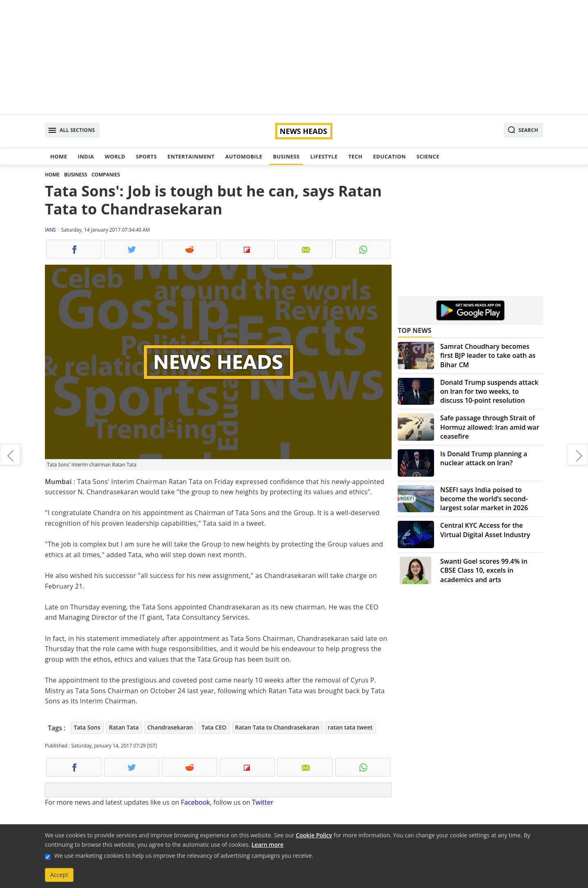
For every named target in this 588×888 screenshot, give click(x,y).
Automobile (244, 156)
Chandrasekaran (170, 727)
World (115, 156)
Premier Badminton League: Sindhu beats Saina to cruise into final (10, 455)
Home (59, 156)
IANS (50, 230)
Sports (146, 156)
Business (286, 156)
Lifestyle (324, 156)
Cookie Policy (314, 835)
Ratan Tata (124, 727)
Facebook (195, 802)
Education (390, 156)
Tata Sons (87, 727)
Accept (59, 875)
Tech (355, 156)
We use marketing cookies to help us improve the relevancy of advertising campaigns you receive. (184, 856)
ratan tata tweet (350, 727)
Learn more (267, 844)
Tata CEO (214, 727)
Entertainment (191, 156)
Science (428, 156)
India (86, 156)
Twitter (263, 802)
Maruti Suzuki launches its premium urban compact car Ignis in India (578, 455)
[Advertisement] (294, 57)
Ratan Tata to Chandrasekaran (277, 727)
